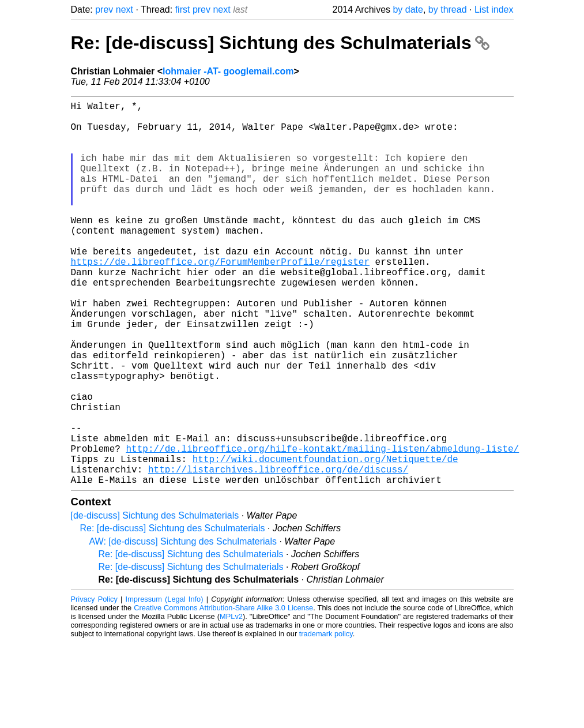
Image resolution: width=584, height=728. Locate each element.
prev (104, 10)
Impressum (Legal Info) (165, 684)
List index (494, 10)
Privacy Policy (94, 684)
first (183, 10)
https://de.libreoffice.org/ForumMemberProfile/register (220, 298)
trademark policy (326, 719)
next (125, 10)
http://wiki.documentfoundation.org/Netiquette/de (325, 539)
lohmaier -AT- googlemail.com (228, 71)
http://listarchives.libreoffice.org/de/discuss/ (278, 552)
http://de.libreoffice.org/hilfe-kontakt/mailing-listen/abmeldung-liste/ (323, 527)
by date (408, 10)
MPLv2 (231, 702)
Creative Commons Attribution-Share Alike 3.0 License (223, 693)
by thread (448, 10)
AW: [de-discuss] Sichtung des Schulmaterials (183, 627)
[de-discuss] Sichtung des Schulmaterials (155, 601)
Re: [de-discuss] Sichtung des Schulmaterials (280, 43)
